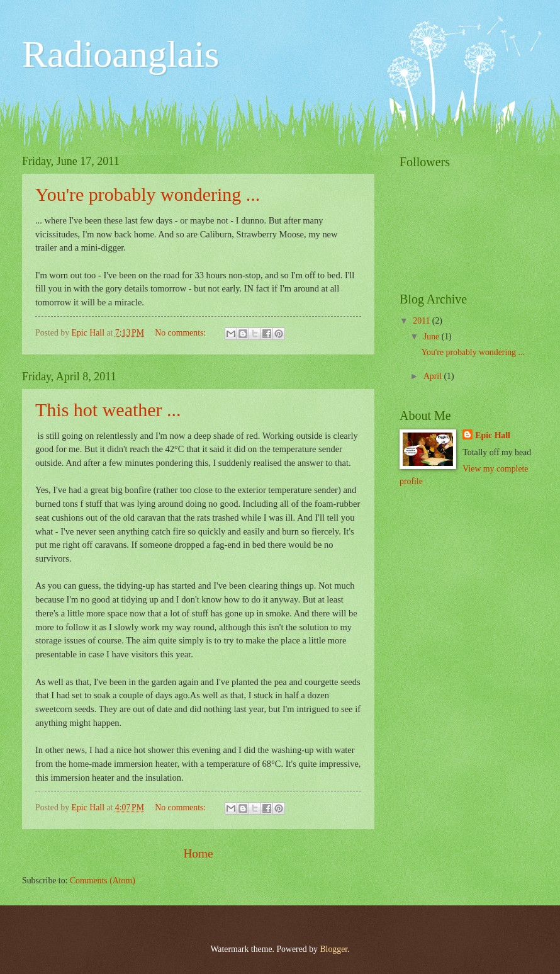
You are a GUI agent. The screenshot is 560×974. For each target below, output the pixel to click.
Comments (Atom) (103, 881)
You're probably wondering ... (148, 194)
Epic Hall (493, 435)
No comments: (181, 333)
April (434, 376)
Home (198, 853)
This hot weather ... (108, 410)
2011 (423, 321)
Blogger (333, 949)
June (433, 337)
